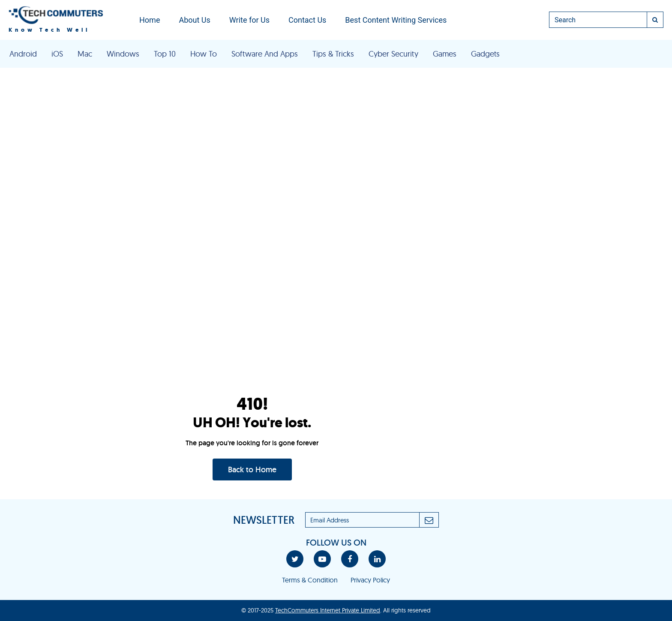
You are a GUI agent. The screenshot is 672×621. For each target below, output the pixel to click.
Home (150, 20)
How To (204, 54)
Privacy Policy (370, 580)
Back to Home (252, 469)
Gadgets (485, 54)
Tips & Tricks (333, 54)
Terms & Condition (310, 580)
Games (445, 54)
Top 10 (165, 54)
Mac (85, 54)
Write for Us (249, 20)
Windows (123, 54)
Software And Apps (265, 54)
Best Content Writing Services (396, 20)
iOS (57, 54)
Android (23, 54)
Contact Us (307, 20)
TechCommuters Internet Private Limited (328, 610)
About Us (194, 20)
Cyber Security (393, 54)
